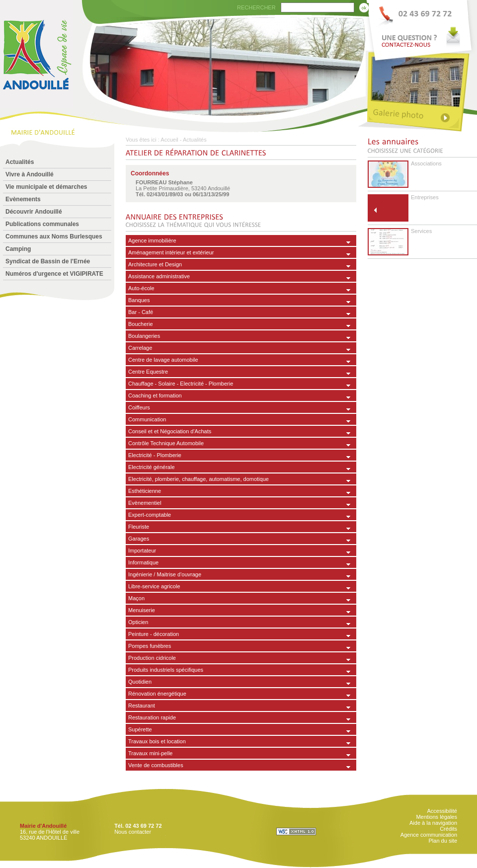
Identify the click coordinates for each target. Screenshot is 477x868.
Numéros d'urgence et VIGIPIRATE (54, 274)
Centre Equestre (148, 372)
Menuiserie (142, 610)
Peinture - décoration (154, 634)
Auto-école (141, 288)
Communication (147, 419)
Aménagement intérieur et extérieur (171, 252)
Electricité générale (152, 467)
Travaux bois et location (157, 741)
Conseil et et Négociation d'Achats (170, 431)
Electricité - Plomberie (155, 455)
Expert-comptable (150, 515)
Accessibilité (442, 811)
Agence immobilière (152, 240)
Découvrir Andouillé (34, 212)
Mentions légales (437, 817)
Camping (18, 249)
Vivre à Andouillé (30, 174)
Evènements (23, 199)
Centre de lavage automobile (163, 360)
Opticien (138, 622)
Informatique (143, 562)
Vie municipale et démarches (46, 187)
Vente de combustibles (156, 765)
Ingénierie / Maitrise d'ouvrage (165, 574)
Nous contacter (133, 832)
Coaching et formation (155, 395)
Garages (139, 539)
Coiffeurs (139, 407)
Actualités (20, 162)
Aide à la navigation (433, 823)
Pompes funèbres (150, 646)
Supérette (140, 729)
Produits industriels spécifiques (166, 670)
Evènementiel (145, 503)
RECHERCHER (256, 7)
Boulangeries (144, 336)
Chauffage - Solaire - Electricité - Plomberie (181, 384)
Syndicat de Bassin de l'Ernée (48, 261)
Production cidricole (152, 658)
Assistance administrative (159, 276)
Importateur (142, 551)
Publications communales (42, 224)
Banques (139, 300)
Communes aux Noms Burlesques (54, 237)
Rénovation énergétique (157, 694)
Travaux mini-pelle (150, 753)
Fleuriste (139, 527)
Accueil (169, 140)
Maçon (136, 598)
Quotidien (140, 682)
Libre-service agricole (154, 586)
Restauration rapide (152, 717)
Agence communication (429, 835)
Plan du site (443, 841)
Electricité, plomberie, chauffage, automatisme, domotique (199, 479)
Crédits (448, 829)
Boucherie (141, 324)
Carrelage (140, 348)
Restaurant (142, 706)
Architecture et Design (155, 264)
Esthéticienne (145, 491)
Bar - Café (141, 312)
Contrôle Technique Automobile (166, 443)
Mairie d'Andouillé (43, 826)
